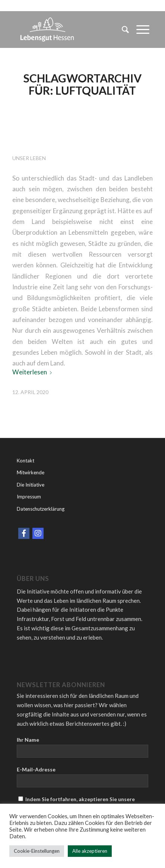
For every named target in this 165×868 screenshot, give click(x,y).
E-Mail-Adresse (36, 769)
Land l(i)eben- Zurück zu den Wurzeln (66, 127)
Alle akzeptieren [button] (90, 851)
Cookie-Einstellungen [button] (37, 851)
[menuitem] (122, 29)
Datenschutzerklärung (41, 509)
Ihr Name (28, 740)
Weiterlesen (34, 372)
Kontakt (26, 461)
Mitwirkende (31, 472)
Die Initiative (31, 485)
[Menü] (139, 29)
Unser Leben (29, 158)
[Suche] (122, 29)
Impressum (29, 497)
